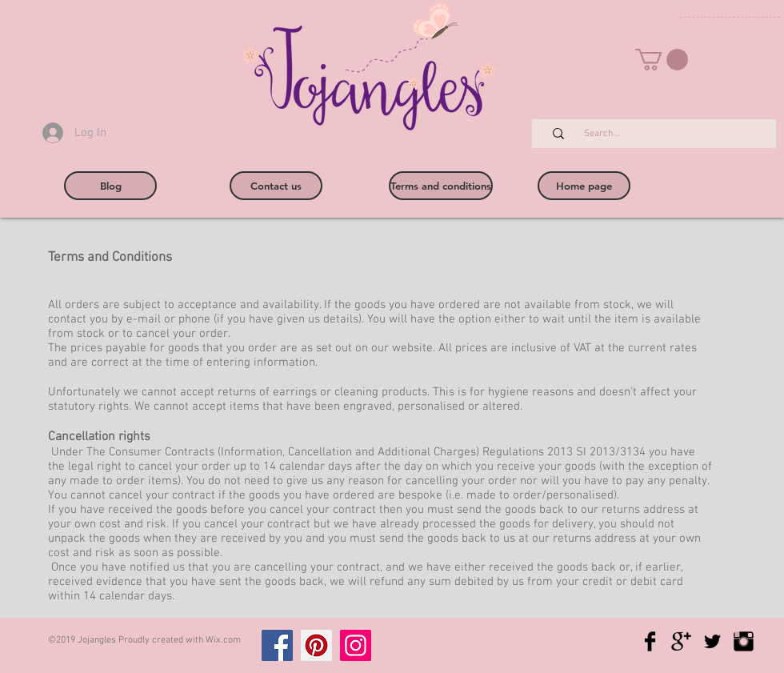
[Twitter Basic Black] (712, 641)
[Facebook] (277, 645)
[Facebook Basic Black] (650, 641)
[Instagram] (356, 645)
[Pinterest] (316, 645)
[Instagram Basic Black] (744, 641)
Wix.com (223, 640)
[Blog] (110, 186)
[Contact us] (276, 186)
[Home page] (584, 186)
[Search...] (662, 134)
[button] (662, 60)
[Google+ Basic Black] (681, 641)
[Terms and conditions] (441, 186)
